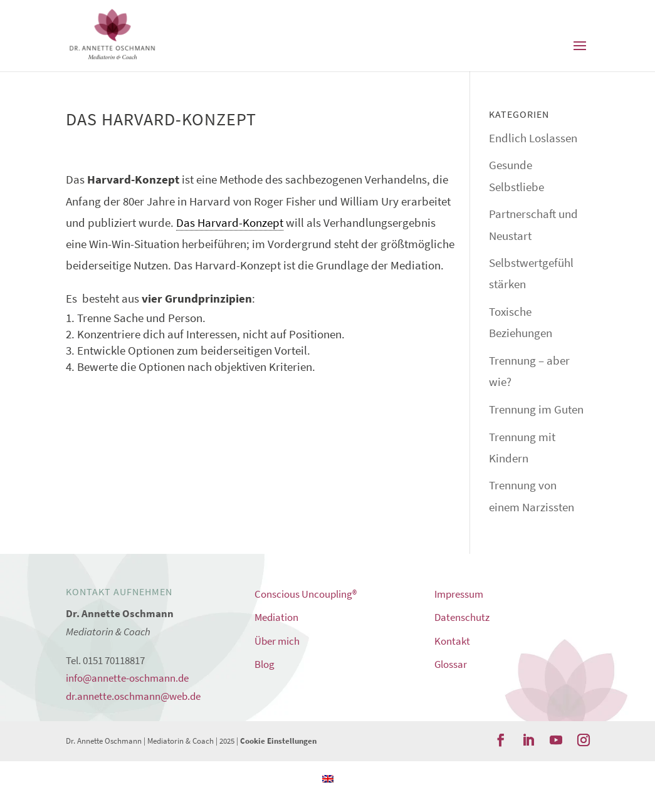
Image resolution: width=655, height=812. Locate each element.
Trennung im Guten (536, 409)
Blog (265, 664)
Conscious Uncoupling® (306, 594)
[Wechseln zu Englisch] (328, 778)
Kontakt (452, 641)
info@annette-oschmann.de (127, 678)
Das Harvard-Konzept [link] (230, 222)
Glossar (451, 664)
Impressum (459, 594)
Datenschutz (462, 617)
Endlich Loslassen (533, 138)
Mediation (276, 617)
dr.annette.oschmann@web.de (133, 696)
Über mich (277, 641)
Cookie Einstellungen (278, 741)
